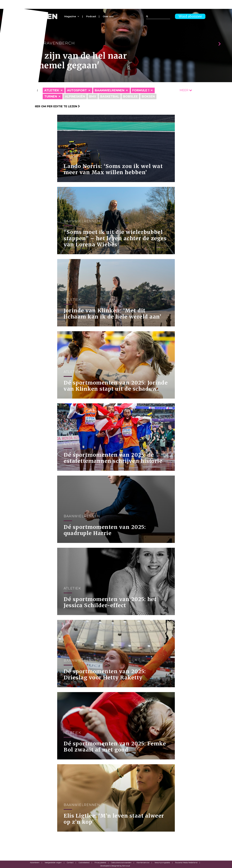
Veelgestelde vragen (53, 863)
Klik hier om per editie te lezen (53, 106)
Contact (70, 863)
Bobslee (130, 96)
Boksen (148, 96)
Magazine (70, 16)
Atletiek (52, 90)
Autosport (77, 90)
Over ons (108, 16)
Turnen (51, 96)
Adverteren (35, 863)
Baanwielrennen (110, 90)
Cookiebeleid (84, 863)
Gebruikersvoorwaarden (121, 863)
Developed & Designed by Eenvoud (115, 866)
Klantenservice (143, 863)
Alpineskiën (75, 96)
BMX (93, 96)
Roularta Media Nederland (186, 863)
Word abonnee (190, 16)
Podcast (91, 16)
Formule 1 (141, 90)
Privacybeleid (100, 863)
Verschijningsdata (162, 863)
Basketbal (110, 96)
